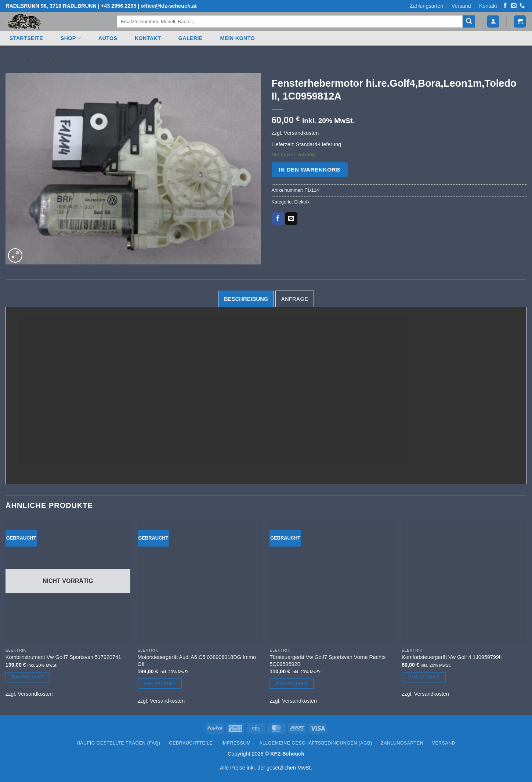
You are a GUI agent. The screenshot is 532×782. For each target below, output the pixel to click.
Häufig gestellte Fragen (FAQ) (119, 743)
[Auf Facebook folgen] (505, 6)
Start (15, 60)
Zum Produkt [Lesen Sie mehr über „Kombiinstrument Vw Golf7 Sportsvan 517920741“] (28, 677)
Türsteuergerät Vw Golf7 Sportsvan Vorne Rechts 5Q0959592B (327, 661)
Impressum (236, 743)
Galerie (191, 38)
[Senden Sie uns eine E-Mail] (514, 6)
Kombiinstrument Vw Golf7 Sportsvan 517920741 (63, 657)
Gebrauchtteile (191, 743)
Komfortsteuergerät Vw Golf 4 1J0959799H (452, 657)
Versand (461, 6)
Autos (108, 38)
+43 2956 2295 (119, 6)
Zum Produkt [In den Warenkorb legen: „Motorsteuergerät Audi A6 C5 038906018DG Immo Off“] (160, 684)
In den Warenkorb (310, 170)
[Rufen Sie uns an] (522, 6)
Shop (71, 38)
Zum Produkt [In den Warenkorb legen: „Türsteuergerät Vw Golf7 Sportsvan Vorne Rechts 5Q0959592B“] (292, 684)
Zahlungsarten (426, 6)
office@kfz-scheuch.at (169, 6)
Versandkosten (301, 133)
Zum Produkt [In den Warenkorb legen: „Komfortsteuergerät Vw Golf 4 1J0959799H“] (424, 677)
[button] (493, 21)
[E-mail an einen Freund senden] (291, 219)
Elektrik (72, 60)
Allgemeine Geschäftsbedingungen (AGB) (316, 743)
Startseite (26, 38)
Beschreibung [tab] (246, 299)
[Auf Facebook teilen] (278, 219)
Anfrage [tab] (295, 299)
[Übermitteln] (469, 22)
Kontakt (488, 6)
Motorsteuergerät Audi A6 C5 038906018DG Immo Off (197, 661)
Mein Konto (237, 38)
